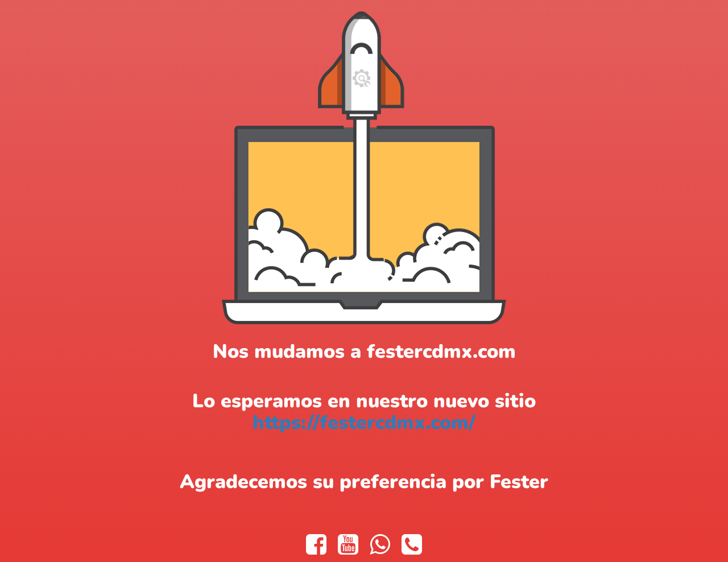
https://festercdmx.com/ (364, 423)
